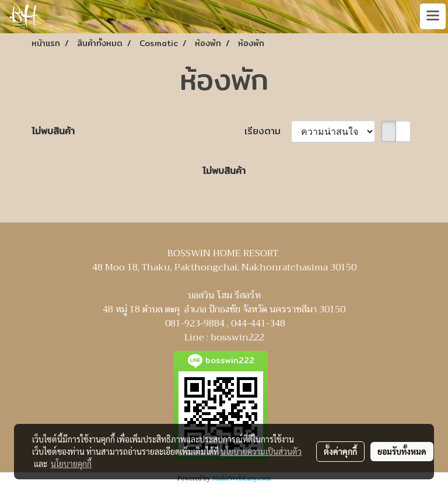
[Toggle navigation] (433, 16)
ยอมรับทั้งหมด (402, 451)
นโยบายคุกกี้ (71, 464)
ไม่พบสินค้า (53, 131)
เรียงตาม (268, 131)
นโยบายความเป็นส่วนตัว (261, 451)
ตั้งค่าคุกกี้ (340, 451)
